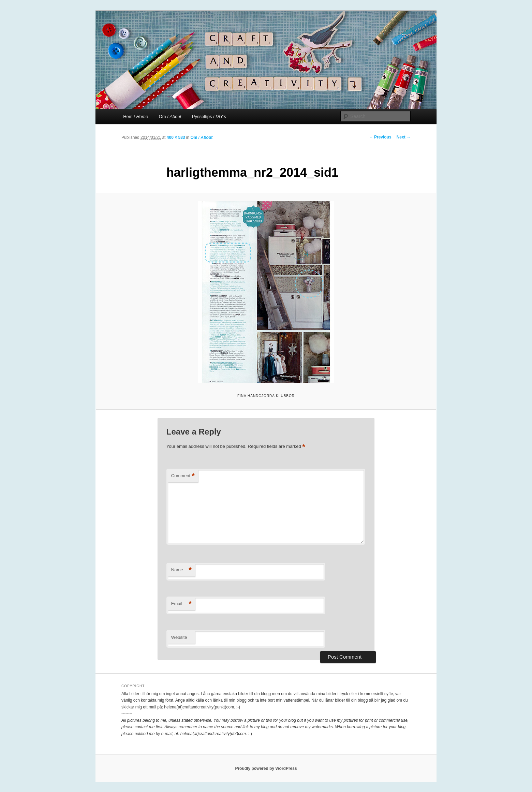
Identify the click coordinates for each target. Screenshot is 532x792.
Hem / (136, 116)
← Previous (380, 137)
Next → (404, 137)
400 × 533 (176, 137)
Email (181, 604)
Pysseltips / (209, 116)
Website (179, 637)
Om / (170, 116)
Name (181, 570)
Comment (183, 476)
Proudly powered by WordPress (266, 768)
